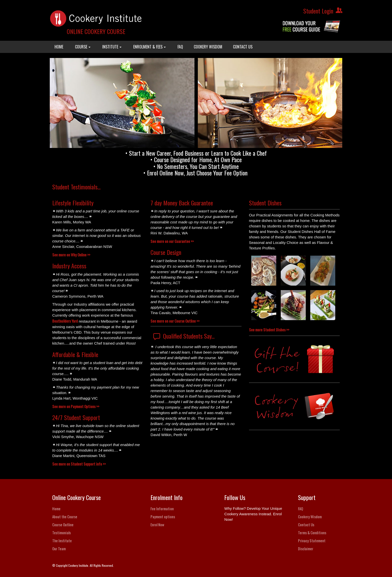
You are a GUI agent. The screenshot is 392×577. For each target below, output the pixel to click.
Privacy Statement (312, 541)
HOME (59, 47)
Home (56, 509)
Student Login (318, 11)
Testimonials (61, 533)
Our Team (59, 549)
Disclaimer (306, 549)
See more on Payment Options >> (76, 406)
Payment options (163, 517)
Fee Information (162, 509)
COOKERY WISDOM (208, 47)
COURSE (83, 47)
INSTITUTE (112, 47)
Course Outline (63, 525)
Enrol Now (157, 525)
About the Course (65, 517)
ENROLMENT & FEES (149, 47)
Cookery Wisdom (310, 517)
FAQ (180, 47)
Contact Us (306, 525)
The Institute (62, 541)
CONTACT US (243, 47)
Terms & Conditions (312, 533)
